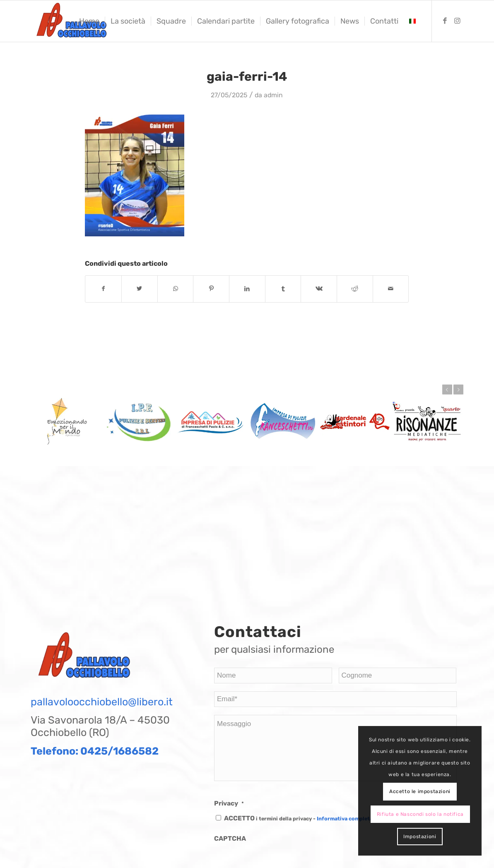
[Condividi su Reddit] (355, 289)
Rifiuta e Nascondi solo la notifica (420, 814)
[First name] (273, 676)
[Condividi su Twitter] (140, 289)
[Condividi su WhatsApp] (176, 289)
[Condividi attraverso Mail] (391, 289)
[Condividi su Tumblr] (283, 289)
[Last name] (398, 676)
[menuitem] (89, 21)
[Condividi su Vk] (319, 289)
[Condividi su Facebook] (103, 289)
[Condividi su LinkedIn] (247, 289)
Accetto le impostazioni (420, 791)
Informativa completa (345, 819)
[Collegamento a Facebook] (445, 21)
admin (273, 95)
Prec (447, 390)
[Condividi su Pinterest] (211, 289)
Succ (458, 390)
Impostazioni (420, 837)
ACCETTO (298, 818)
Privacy (229, 803)
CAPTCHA (230, 838)
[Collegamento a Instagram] (457, 21)
